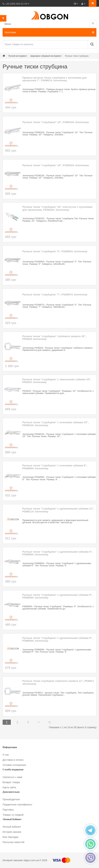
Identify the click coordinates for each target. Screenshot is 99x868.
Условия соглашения (14, 765)
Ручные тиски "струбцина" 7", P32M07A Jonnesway (55, 295)
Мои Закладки (10, 837)
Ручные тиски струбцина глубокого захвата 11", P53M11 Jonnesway (58, 682)
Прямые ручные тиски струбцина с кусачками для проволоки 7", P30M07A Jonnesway (55, 79)
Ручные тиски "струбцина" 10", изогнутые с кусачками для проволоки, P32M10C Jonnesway (57, 208)
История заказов (12, 832)
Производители (11, 799)
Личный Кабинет (12, 827)
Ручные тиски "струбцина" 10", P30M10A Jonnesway (56, 122)
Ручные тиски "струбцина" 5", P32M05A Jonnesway (55, 251)
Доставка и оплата (13, 760)
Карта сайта (9, 787)
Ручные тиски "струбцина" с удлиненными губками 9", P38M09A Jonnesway (57, 639)
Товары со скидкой (13, 815)
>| (49, 722)
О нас (6, 755)
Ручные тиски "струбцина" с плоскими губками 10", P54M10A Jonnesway (55, 424)
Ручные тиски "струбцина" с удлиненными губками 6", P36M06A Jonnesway (57, 553)
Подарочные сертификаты (17, 805)
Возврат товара (11, 782)
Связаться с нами (12, 777)
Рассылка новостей (13, 842)
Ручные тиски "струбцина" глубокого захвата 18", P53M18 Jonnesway (54, 338)
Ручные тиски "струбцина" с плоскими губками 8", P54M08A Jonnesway (55, 467)
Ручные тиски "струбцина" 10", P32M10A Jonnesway (56, 165)
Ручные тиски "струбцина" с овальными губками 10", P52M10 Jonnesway (57, 381)
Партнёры (8, 810)
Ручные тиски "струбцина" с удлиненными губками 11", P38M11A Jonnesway (58, 510)
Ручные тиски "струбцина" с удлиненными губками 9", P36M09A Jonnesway (57, 596)
